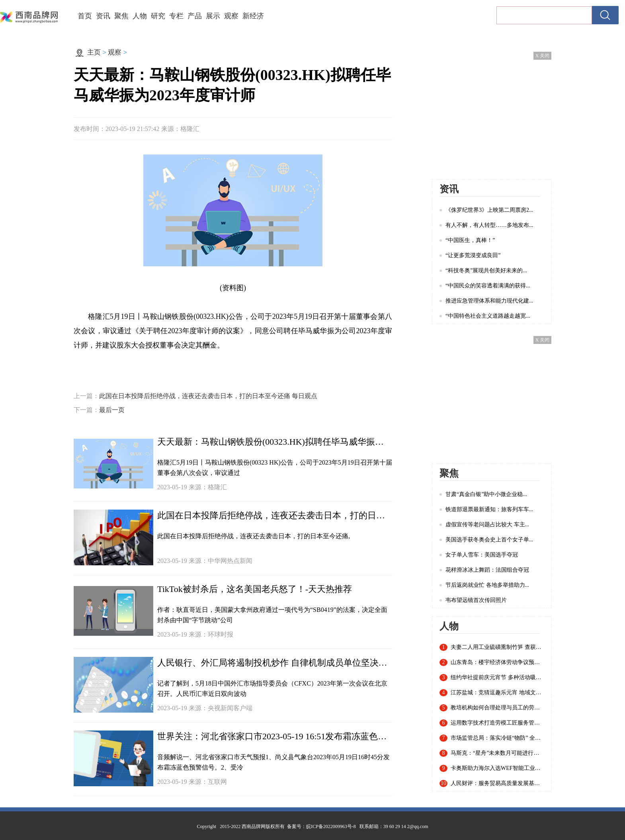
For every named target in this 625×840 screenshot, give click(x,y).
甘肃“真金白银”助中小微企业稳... (486, 494)
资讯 (103, 16)
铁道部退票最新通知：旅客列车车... (489, 509)
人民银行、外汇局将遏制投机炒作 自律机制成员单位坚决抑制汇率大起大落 (275, 663)
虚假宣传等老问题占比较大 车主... (487, 525)
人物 (140, 16)
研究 (158, 16)
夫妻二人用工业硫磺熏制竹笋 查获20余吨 (497, 647)
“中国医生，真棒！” (470, 240)
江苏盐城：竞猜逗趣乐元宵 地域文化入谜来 (497, 693)
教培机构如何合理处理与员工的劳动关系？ (497, 708)
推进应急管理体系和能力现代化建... (489, 301)
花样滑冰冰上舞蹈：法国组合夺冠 (487, 570)
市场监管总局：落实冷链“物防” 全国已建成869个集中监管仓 (497, 738)
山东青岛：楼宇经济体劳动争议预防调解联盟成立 (497, 662)
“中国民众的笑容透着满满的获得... (488, 286)
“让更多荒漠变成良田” (473, 255)
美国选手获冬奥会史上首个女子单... (489, 540)
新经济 (253, 16)
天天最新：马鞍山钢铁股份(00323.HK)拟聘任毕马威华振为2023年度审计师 (275, 442)
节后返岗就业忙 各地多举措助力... (487, 585)
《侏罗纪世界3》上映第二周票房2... (489, 210)
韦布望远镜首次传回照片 (476, 600)
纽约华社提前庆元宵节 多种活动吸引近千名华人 (497, 678)
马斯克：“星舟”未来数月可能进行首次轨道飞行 (497, 753)
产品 (195, 16)
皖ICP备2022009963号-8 (331, 826)
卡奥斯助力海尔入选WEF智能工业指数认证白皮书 (497, 768)
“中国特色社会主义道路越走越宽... (488, 316)
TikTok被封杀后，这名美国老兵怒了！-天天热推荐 (255, 589)
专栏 (176, 16)
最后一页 (112, 410)
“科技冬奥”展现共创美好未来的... (486, 271)
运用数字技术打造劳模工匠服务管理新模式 (497, 723)
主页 (94, 52)
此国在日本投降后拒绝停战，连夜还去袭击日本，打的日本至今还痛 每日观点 (208, 396)
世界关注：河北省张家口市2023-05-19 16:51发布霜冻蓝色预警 (275, 736)
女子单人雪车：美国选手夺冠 (482, 555)
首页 (85, 16)
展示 (213, 16)
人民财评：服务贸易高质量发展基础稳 (497, 783)
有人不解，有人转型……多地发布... (489, 225)
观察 (231, 16)
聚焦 (121, 16)
